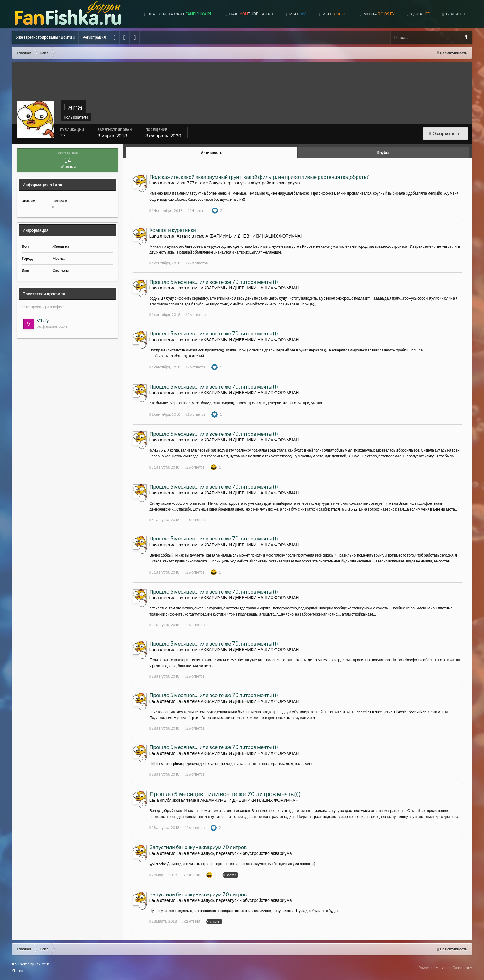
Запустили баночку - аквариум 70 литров (198, 847)
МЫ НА (378, 14)
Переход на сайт (179, 14)
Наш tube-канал (251, 14)
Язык (17, 971)
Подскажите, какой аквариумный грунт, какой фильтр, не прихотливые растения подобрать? (259, 177)
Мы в (297, 14)
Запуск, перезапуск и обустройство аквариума (254, 183)
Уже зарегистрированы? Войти (45, 37)
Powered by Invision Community (445, 967)
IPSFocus (42, 964)
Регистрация (94, 37)
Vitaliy (43, 320)
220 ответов (197, 263)
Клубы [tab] (383, 152)
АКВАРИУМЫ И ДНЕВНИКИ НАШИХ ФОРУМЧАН (255, 236)
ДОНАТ (420, 14)
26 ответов (196, 315)
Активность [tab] (212, 152)
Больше (455, 14)
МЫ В (334, 14)
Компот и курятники (173, 230)
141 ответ (197, 210)
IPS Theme (21, 964)
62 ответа (191, 875)
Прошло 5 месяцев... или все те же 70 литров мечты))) (214, 282)
